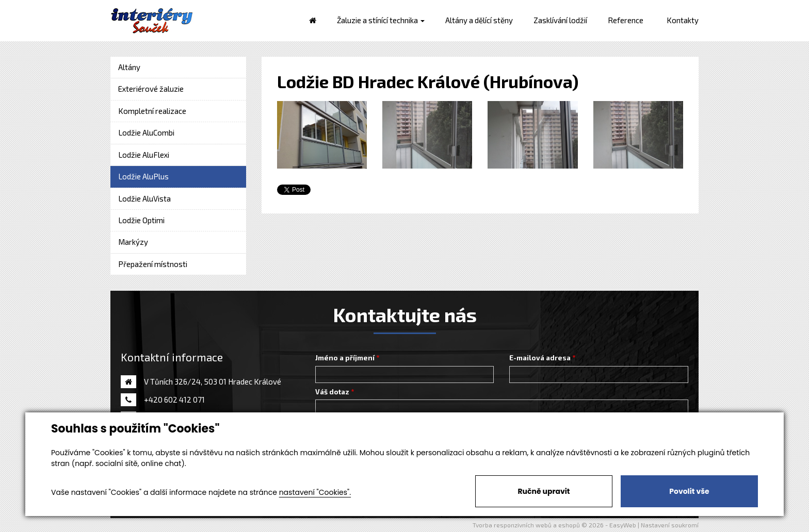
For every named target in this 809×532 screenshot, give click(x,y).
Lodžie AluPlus (143, 176)
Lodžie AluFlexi (144, 155)
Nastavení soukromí (670, 525)
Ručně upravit (544, 491)
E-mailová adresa (540, 358)
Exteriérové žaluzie (151, 89)
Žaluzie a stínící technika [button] (381, 20)
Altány (129, 67)
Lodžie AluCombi (146, 132)
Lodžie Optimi (141, 220)
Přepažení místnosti (153, 264)
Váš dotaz (332, 392)
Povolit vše (689, 491)
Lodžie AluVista (144, 198)
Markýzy (133, 242)
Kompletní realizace (152, 111)
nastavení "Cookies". (315, 492)
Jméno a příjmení (345, 358)
